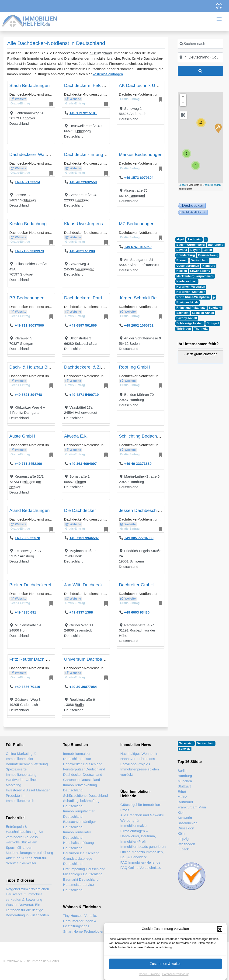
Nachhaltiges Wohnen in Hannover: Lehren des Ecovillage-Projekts (139, 759)
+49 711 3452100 (28, 464)
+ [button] (183, 97)
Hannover (28, 118)
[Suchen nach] (201, 44)
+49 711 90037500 (29, 325)
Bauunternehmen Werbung (27, 764)
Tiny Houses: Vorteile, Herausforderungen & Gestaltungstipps (80, 921)
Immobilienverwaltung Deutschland (80, 788)
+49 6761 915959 (138, 247)
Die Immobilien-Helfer (42, 961)
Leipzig (183, 839)
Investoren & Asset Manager (28, 790)
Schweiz (185, 749)
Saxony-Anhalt (187, 318)
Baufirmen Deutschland (81, 853)
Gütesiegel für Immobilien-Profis (141, 807)
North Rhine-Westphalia (193, 297)
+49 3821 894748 (28, 395)
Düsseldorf (186, 828)
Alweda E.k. (76, 436)
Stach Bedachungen (29, 85)
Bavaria (182, 250)
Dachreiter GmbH (136, 585)
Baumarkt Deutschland (81, 879)
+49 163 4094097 (83, 464)
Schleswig (28, 200)
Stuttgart (27, 274)
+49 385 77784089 (139, 538)
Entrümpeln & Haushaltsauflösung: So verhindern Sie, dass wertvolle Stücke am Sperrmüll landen (24, 837)
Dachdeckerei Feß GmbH (90, 85)
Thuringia (201, 329)
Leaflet (183, 185)
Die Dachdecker (80, 510)
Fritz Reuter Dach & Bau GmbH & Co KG (50, 659)
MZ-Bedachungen (137, 224)
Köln (181, 833)
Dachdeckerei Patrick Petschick (95, 298)
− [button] (183, 103)
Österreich (186, 743)
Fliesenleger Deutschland (83, 874)
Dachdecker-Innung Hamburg (94, 154)
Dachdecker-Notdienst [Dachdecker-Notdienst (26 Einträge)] (194, 212)
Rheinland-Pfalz (187, 302)
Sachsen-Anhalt (203, 313)
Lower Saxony (200, 271)
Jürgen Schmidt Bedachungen (149, 298)
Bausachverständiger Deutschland (80, 824)
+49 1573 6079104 (139, 178)
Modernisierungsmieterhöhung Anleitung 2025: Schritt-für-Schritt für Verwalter (29, 858)
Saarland (215, 308)
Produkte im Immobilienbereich (20, 798)
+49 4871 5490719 (84, 395)
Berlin (79, 705)
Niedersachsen (187, 281)
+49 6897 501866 (83, 325)
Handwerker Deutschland (83, 764)
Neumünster (84, 269)
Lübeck (183, 849)
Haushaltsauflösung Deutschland (79, 845)
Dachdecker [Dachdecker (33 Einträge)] (193, 205)
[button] (220, 966)
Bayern (195, 250)
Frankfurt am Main (192, 807)
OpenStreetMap (212, 185)
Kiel (181, 813)
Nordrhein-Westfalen (191, 292)
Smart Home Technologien (84, 931)
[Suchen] (201, 71)
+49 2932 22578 (27, 538)
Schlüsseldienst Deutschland (86, 795)
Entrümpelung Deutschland (84, 869)
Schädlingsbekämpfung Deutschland (81, 803)
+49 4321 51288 (82, 251)
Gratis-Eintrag (20, 104)
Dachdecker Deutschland (83, 775)
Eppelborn (83, 131)
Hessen (182, 271)
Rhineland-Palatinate (191, 308)
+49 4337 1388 (81, 612)
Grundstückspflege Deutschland (78, 861)
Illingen (80, 482)
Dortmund (137, 196)
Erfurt (182, 792)
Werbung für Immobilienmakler (134, 823)
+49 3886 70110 (27, 687)
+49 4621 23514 (27, 182)
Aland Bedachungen (29, 510)
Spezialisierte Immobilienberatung (21, 772)
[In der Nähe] (201, 57)
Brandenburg (186, 255)
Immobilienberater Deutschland (77, 835)
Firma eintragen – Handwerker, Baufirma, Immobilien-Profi (138, 836)
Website (21, 99)
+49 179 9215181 (83, 113)
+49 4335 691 (25, 612)
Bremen (182, 260)
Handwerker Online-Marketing (21, 782)
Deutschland (200, 260)
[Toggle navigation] (219, 6)
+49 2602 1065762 (139, 325)
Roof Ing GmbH (134, 367)
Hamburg (82, 200)
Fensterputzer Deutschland (84, 769)
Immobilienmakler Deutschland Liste (77, 756)
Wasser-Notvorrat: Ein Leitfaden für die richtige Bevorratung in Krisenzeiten (27, 910)
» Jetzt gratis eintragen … (200, 357)
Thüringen (184, 329)
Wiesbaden (186, 844)
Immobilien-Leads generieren (143, 847)
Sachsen (183, 313)
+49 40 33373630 (138, 464)
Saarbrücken (188, 823)
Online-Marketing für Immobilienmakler (22, 756)
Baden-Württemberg (191, 245)
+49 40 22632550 (83, 182)
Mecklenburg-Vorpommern (195, 276)
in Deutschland (100, 53)
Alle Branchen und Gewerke (142, 815)
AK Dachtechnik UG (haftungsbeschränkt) (160, 85)
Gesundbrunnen (188, 266)
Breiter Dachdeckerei (30, 585)
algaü (180, 239)
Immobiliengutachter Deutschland (79, 814)
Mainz (182, 797)
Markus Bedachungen (141, 154)
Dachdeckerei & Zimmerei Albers (97, 367)
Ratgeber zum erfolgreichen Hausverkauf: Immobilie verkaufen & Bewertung (27, 894)
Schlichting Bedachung (142, 436)
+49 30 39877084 (83, 687)
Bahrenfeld (216, 245)
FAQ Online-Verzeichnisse (141, 868)
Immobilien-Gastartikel (198, 950)
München (185, 781)
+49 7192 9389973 (29, 251)
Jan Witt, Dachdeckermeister (93, 585)
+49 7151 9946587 (84, 538)
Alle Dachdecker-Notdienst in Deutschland (56, 43)
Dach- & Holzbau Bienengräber (40, 367)
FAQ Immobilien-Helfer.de (140, 862)
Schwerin (137, 561)
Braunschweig (208, 255)
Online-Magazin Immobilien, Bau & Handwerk (142, 855)
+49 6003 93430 (137, 612)
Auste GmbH (22, 436)
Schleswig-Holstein (190, 323)
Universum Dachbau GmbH (92, 659)
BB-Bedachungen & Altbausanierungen (48, 298)
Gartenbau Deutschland (82, 780)
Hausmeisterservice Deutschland (79, 887)
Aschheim (194, 239)
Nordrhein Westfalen (191, 287)
